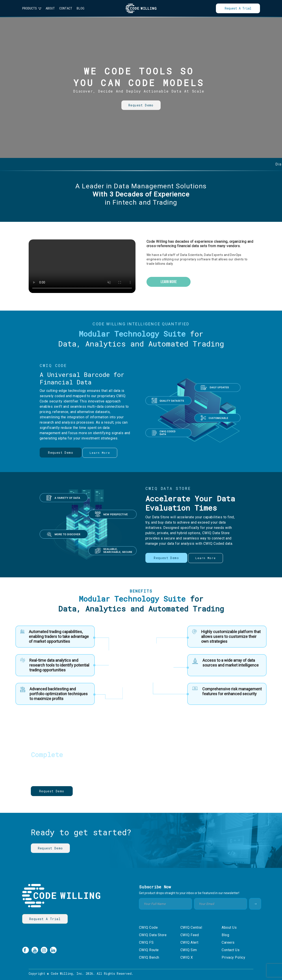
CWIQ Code (148, 927)
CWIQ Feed (190, 935)
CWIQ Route (149, 950)
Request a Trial (238, 8)
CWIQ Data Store (153, 935)
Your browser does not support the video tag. (82, 266)
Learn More (92, 791)
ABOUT (50, 8)
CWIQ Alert (189, 942)
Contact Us (231, 950)
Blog (225, 935)
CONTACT (66, 8)
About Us (229, 927)
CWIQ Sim (189, 950)
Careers (228, 942)
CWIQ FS (146, 942)
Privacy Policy (233, 957)
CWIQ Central (191, 927)
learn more (169, 282)
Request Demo (141, 105)
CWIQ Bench (149, 957)
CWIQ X (187, 957)
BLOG (81, 8)
